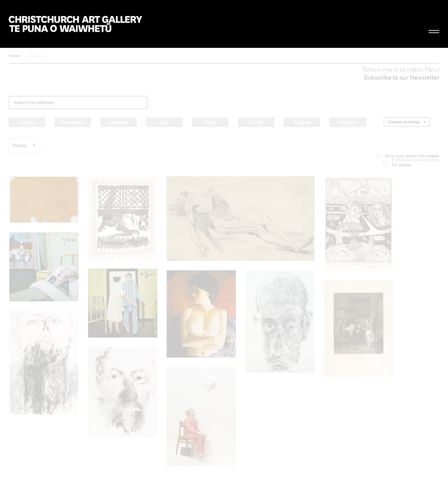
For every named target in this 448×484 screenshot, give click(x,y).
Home (14, 56)
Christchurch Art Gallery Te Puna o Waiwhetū (75, 24)
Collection (37, 56)
